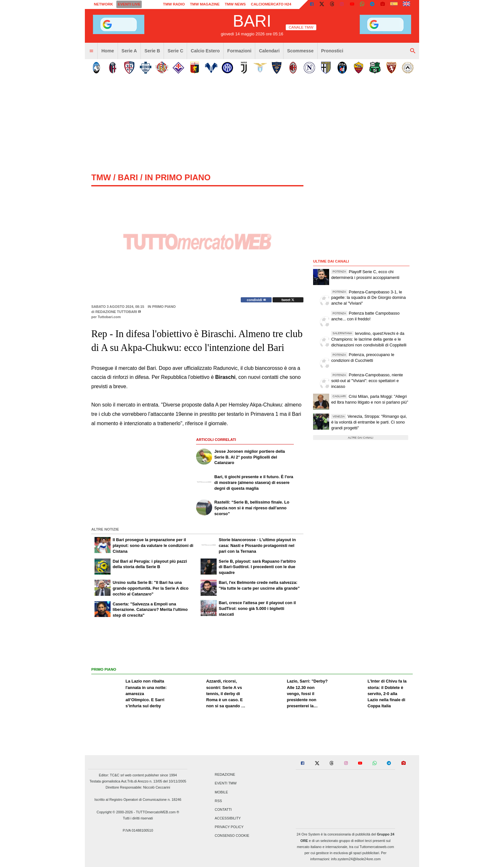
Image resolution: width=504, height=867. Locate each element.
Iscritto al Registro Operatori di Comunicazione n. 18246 (138, 800)
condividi (256, 300)
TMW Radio (174, 4)
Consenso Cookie (232, 836)
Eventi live (129, 4)
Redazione (225, 775)
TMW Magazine (205, 4)
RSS (218, 801)
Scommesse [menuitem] (300, 51)
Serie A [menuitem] (129, 51)
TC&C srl (117, 775)
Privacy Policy (229, 827)
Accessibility (228, 818)
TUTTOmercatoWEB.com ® (158, 812)
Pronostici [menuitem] (332, 51)
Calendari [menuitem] (269, 51)
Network (104, 4)
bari (128, 177)
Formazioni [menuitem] (239, 51)
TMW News (235, 4)
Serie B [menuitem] (153, 51)
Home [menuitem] (108, 51)
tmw (101, 177)
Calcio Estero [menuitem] (205, 51)
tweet (288, 300)
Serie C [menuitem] (176, 51)
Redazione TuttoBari (116, 312)
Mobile (221, 792)
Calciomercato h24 (271, 4)
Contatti (223, 809)
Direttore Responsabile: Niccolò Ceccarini (138, 787)
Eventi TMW (226, 783)
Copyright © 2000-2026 (115, 812)
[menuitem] (91, 51)
